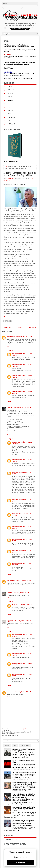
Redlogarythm (12, 117)
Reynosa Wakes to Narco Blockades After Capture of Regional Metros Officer (24, 809)
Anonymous (11, 337)
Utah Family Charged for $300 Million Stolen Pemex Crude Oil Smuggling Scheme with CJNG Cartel (24, 796)
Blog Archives (25, 745)
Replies (11, 350)
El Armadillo (11, 90)
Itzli (9, 104)
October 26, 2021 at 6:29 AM (22, 621)
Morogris (11, 110)
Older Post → (33, 328)
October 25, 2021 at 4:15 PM (23, 581)
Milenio (6, 317)
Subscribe (20, 862)
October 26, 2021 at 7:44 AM (22, 692)
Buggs (10, 87)
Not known (10, 581)
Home (6, 166)
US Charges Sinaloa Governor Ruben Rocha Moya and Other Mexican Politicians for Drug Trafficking (24, 822)
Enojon (10, 97)
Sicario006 (10, 408)
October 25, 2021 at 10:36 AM (23, 408)
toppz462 (10, 621)
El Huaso (10, 93)
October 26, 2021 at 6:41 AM (24, 605)
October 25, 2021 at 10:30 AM (24, 337)
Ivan (9, 107)
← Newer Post (7, 328)
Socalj (10, 121)
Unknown (15, 472)
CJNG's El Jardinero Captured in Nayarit (24, 772)
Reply (9, 346)
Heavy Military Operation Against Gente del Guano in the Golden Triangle (24, 783)
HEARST (10, 100)
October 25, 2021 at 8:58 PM (21, 593)
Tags (15, 745)
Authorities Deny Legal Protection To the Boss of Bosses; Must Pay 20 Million (20, 174)
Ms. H (9, 114)
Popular (7, 745)
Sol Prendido (12, 124)
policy (9, 78)
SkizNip (9, 593)
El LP (14, 605)
